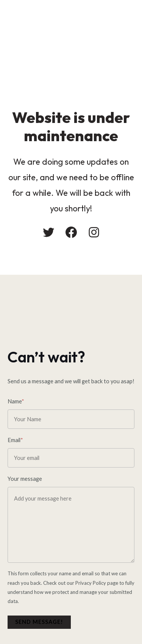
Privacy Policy (91, 583)
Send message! (39, 622)
